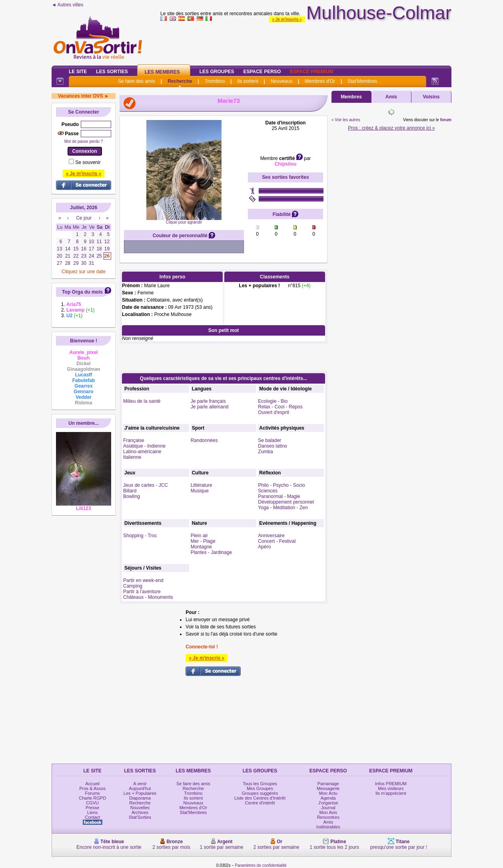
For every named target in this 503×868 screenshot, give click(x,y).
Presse (92, 808)
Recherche (180, 81)
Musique (200, 491)
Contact (92, 817)
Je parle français (208, 401)
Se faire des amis (137, 81)
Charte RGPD (92, 798)
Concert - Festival (277, 541)
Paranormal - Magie (279, 496)
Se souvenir (88, 162)
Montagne (201, 547)
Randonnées (204, 440)
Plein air (199, 536)
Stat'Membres (362, 81)
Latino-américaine (142, 452)
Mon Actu (328, 793)
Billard (130, 491)
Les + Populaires (140, 793)
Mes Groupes (260, 788)
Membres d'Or (320, 81)
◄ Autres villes (67, 5)
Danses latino (272, 446)
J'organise (328, 803)
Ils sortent (248, 81)
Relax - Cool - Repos (280, 407)
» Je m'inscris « (287, 19)
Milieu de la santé (142, 401)
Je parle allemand (210, 407)
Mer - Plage (203, 541)
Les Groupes (217, 72)
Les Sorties (112, 72)
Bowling (132, 496)
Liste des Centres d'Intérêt (260, 798)
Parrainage (328, 784)
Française (134, 440)
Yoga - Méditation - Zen (283, 508)
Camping (133, 586)
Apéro (264, 547)
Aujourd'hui (140, 788)
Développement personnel (286, 502)
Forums (93, 793)
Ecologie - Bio (273, 401)
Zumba (265, 452)
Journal (328, 808)
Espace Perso (262, 72)
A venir (140, 784)
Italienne (132, 457)
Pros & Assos (92, 788)
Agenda (328, 798)
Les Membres (162, 72)
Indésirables (328, 827)
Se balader (269, 440)
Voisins (431, 97)
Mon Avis (328, 812)
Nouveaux (281, 81)
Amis (391, 97)
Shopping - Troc (140, 536)
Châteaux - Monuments (148, 597)
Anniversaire (271, 536)
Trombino (215, 81)
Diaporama (140, 798)
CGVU (92, 803)
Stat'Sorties (140, 817)
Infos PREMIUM (391, 784)
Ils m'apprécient (391, 793)
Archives (140, 812)
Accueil (92, 784)
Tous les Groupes (260, 784)
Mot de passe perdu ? (84, 141)
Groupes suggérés (260, 793)
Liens (92, 812)
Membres (351, 97)
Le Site (78, 72)
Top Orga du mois (82, 292)
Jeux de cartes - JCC (146, 485)
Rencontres (328, 817)
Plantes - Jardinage (211, 552)
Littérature (202, 485)
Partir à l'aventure (142, 592)
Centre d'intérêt (260, 803)
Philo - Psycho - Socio (281, 485)
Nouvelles (140, 808)
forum (446, 120)
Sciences (268, 491)
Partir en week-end (143, 580)
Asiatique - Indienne (144, 446)
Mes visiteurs (391, 788)
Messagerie (328, 788)
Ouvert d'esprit (273, 412)
